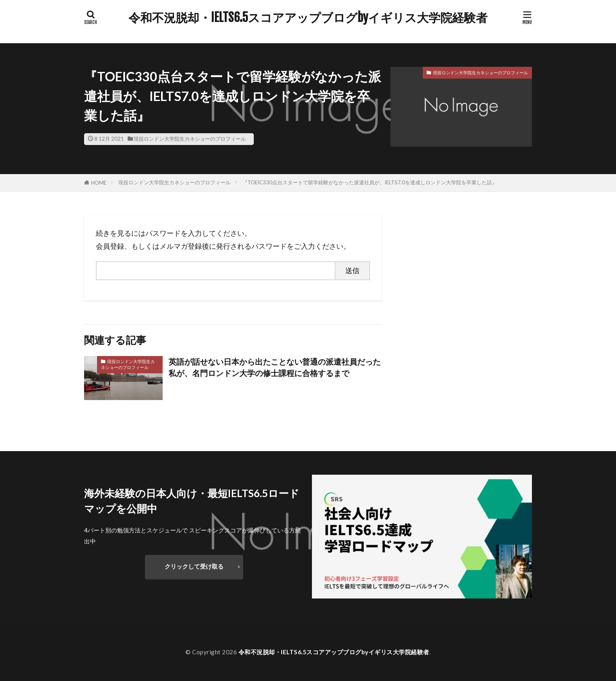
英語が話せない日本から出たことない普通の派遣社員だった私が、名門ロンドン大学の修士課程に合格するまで (275, 367)
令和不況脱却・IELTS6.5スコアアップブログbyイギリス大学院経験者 (308, 18)
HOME (99, 183)
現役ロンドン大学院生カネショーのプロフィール (190, 139)
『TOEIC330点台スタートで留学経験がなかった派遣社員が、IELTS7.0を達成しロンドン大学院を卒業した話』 (370, 182)
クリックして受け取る (194, 566)
